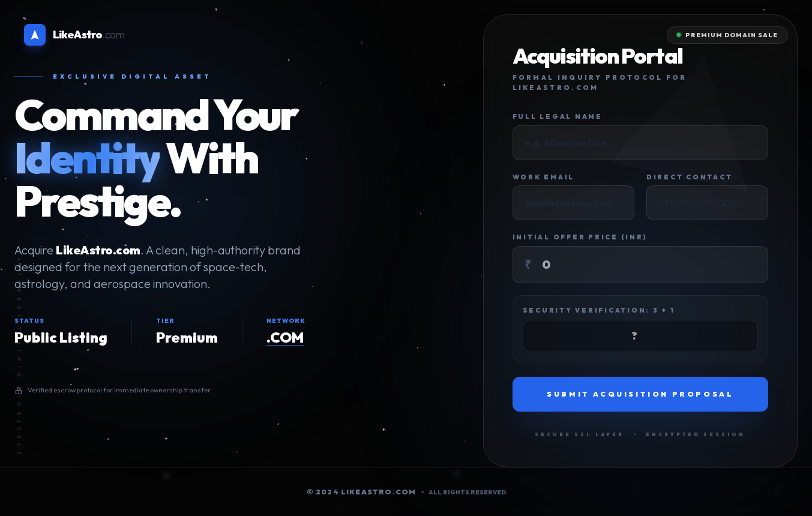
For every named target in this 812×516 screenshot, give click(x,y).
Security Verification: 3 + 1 (599, 310)
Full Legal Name (558, 116)
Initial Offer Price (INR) (580, 237)
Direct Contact (690, 177)
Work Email (544, 177)
